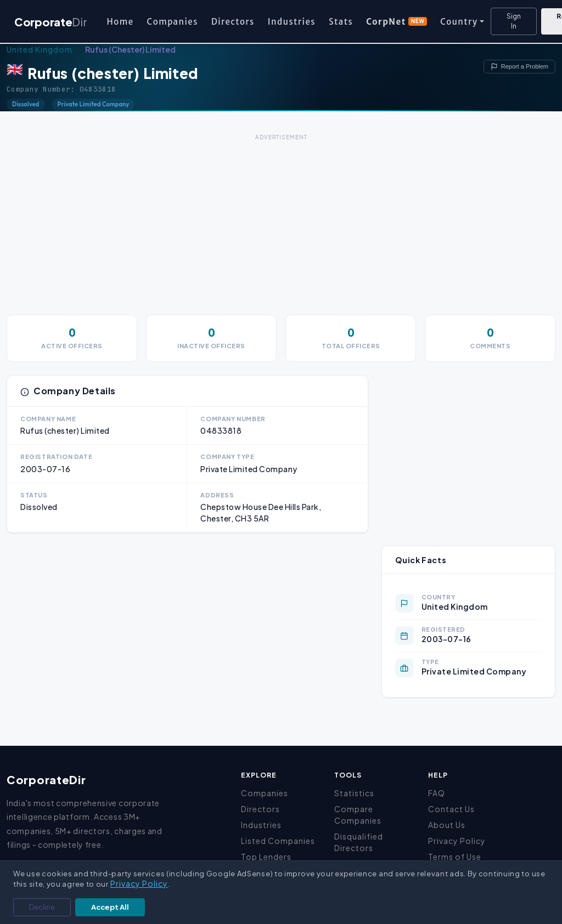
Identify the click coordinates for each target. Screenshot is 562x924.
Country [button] (459, 22)
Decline (42, 907)
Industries (292, 22)
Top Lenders (266, 857)
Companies (173, 22)
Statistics (354, 793)
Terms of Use (455, 857)
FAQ (437, 793)
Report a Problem (519, 67)
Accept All (110, 907)
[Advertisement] (281, 220)
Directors (233, 22)
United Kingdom (40, 49)
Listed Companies (278, 841)
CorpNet (397, 22)
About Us (447, 825)
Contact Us (451, 809)
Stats (341, 22)
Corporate (50, 22)
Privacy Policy (457, 841)
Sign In (514, 21)
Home (120, 22)
